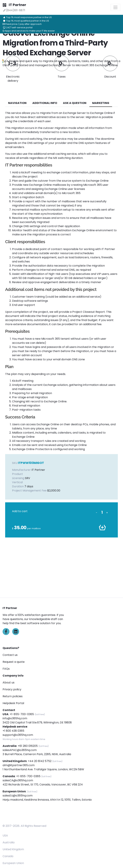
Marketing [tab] (101, 103)
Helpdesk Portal (13, 703)
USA (5, 836)
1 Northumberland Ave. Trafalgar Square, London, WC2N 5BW (43, 769)
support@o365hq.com (18, 735)
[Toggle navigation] (115, 7)
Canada (8, 856)
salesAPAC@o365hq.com (20, 750)
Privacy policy (12, 689)
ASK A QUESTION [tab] (75, 103)
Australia (9, 842)
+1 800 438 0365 (13, 731)
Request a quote (14, 662)
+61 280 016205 (28, 746)
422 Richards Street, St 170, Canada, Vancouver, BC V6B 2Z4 (43, 785)
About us (9, 682)
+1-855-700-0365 (22, 714)
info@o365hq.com (15, 718)
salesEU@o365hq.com (18, 796)
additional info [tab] (45, 103)
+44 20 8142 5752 (40, 761)
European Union (13, 863)
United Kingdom (13, 849)
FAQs (6, 669)
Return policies (13, 696)
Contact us (10, 655)
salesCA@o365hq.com (18, 780)
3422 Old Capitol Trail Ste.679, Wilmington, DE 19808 (37, 722)
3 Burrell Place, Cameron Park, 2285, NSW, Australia (37, 754)
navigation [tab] (17, 103)
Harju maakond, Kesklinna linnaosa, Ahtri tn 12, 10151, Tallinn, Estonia (47, 800)
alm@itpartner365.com (19, 765)
